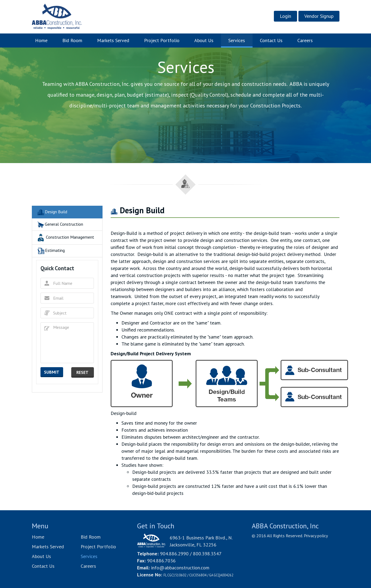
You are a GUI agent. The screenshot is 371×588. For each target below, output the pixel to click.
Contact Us (271, 40)
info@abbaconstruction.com (180, 568)
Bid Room (72, 40)
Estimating (50, 251)
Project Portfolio (162, 40)
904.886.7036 (161, 561)
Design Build (52, 212)
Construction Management (65, 238)
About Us (204, 40)
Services (237, 40)
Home (45, 40)
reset (82, 372)
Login (285, 16)
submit (52, 372)
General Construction (60, 225)
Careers (305, 40)
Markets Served (113, 40)
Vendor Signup (319, 16)
